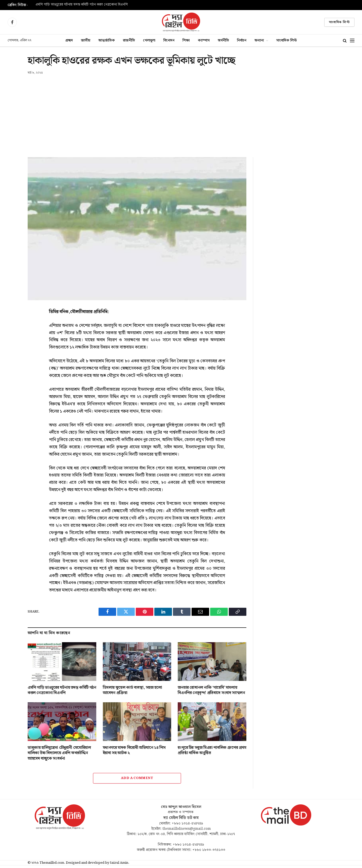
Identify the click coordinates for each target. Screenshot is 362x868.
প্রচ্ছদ (69, 40)
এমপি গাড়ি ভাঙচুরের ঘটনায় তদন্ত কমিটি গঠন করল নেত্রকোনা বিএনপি (82, 5)
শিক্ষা (186, 40)
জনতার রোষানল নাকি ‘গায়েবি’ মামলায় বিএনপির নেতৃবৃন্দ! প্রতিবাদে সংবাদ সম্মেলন (211, 690)
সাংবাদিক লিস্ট (339, 22)
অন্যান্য (259, 40)
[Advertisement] (181, 113)
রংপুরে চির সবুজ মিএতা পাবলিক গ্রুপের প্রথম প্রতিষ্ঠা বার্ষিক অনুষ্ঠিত (212, 751)
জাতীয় (86, 40)
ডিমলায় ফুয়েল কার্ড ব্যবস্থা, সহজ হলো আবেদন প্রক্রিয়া (132, 690)
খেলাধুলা (149, 40)
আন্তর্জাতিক (107, 40)
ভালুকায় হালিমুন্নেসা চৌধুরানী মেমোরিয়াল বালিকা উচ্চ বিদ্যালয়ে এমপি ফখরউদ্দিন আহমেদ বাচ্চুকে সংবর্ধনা (59, 753)
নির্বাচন (242, 40)
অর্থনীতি (223, 40)
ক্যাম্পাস (204, 40)
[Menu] (352, 41)
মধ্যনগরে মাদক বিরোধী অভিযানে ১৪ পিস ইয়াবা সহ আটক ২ (134, 751)
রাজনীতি (129, 40)
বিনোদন (169, 40)
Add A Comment (137, 778)
